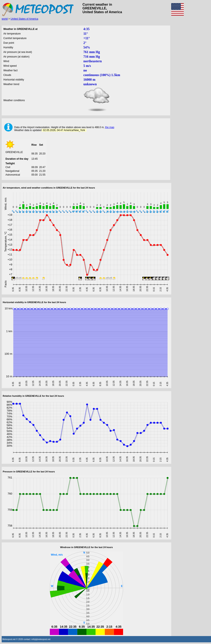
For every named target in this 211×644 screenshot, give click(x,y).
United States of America (24, 19)
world (5, 19)
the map (110, 127)
